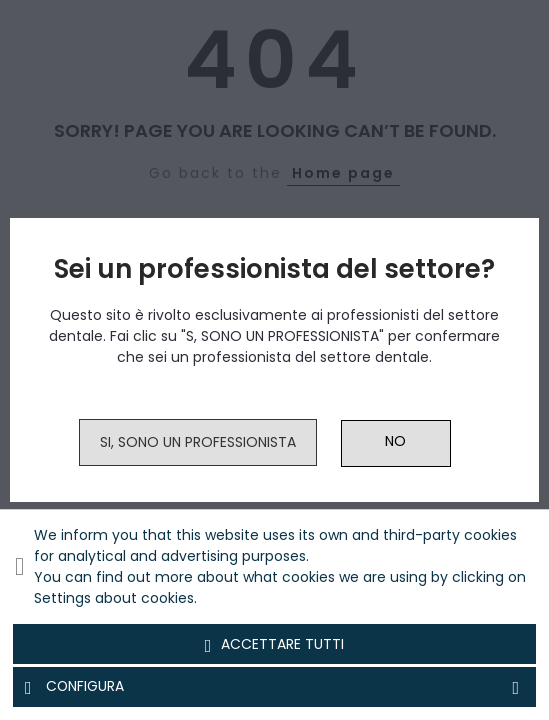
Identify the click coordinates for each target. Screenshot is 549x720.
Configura (274, 687)
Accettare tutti (275, 645)
